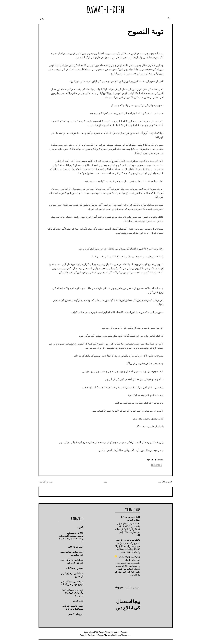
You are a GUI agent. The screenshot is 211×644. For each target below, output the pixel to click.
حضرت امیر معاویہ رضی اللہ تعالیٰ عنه (71, 553)
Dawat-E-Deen (106, 10)
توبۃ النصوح (145, 31)
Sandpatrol (92, 635)
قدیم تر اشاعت (165, 482)
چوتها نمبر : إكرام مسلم (129, 557)
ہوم (42, 18)
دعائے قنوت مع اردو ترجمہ (128, 540)
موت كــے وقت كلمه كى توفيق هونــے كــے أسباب (72, 583)
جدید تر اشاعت (46, 482)
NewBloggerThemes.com (122, 635)
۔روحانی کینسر (76, 614)
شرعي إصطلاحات (74, 568)
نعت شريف (78, 601)
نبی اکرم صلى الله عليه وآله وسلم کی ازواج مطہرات (72, 593)
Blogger (119, 588)
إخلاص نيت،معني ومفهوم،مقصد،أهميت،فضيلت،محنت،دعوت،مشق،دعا (71, 537)
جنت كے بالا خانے (76, 547)
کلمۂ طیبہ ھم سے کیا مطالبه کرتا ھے (131, 519)
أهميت (80, 528)
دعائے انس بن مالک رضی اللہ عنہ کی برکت (72, 561)
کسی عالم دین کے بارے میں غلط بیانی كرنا (73, 607)
